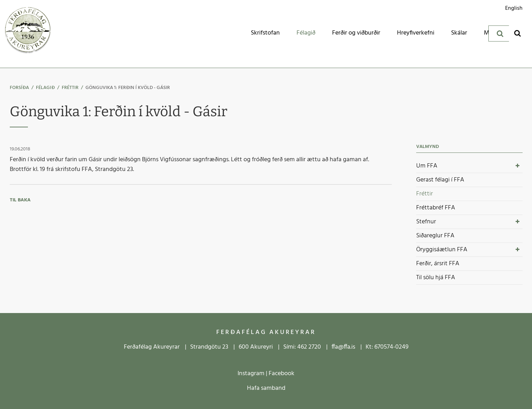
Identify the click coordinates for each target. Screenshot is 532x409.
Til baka (20, 200)
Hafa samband (266, 388)
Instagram (251, 374)
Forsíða (19, 88)
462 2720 (309, 347)
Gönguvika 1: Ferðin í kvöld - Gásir (128, 88)
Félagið (45, 88)
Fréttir (70, 88)
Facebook (282, 374)
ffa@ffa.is (343, 347)
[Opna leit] (518, 33)
